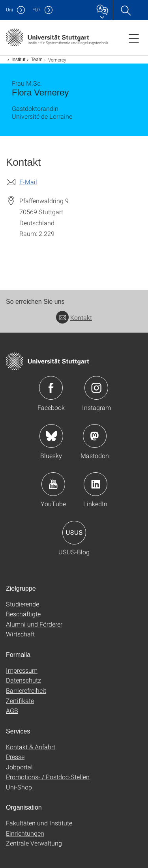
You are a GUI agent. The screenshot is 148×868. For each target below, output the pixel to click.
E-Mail (28, 182)
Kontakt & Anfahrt (31, 747)
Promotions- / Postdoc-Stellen (48, 777)
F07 (37, 10)
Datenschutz (23, 680)
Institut (18, 60)
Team (37, 60)
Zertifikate (20, 701)
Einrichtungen (25, 833)
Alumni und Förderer (34, 624)
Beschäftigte (23, 614)
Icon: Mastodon (95, 436)
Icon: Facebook (51, 388)
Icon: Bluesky (51, 436)
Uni (9, 10)
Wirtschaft (20, 634)
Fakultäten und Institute (39, 823)
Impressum (22, 670)
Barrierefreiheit (26, 690)
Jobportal (19, 767)
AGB (12, 710)
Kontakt (74, 317)
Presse (15, 757)
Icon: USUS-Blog (74, 533)
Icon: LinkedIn (96, 484)
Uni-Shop (19, 787)
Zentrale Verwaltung (34, 843)
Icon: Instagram (96, 388)
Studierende (22, 604)
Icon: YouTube (53, 484)
